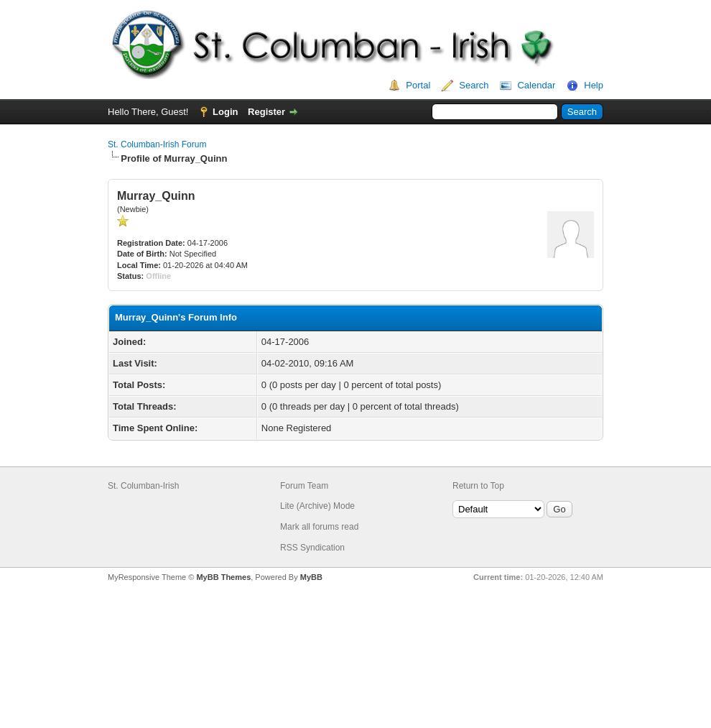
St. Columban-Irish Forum (157, 144)
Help (594, 85)
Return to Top (478, 486)
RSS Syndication (312, 548)
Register (266, 112)
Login (225, 112)
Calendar (536, 85)
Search (474, 85)
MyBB (311, 577)
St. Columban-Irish (143, 486)
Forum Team (304, 486)
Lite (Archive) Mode (317, 506)
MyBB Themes (223, 577)
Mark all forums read (319, 527)
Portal (418, 85)
